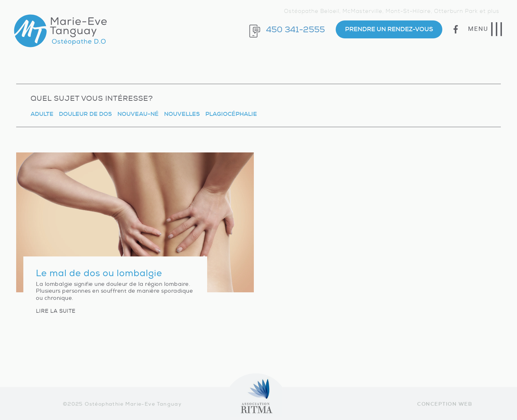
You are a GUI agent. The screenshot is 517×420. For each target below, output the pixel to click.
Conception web (445, 404)
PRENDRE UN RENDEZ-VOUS (389, 29)
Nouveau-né (138, 114)
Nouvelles (182, 114)
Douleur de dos (85, 114)
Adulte (42, 114)
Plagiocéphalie (231, 114)
